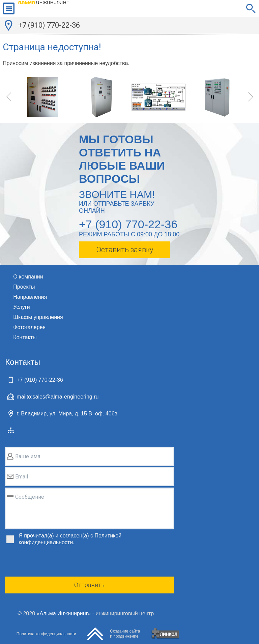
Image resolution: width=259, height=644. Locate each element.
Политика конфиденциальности (46, 634)
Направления (30, 297)
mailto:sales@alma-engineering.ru (57, 397)
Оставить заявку (125, 250)
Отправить (89, 585)
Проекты (24, 287)
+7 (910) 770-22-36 (49, 25)
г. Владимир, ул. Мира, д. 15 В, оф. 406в (67, 414)
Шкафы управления (38, 317)
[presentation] (56, 562)
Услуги (21, 307)
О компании (28, 277)
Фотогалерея (29, 327)
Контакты (25, 337)
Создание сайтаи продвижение (125, 634)
